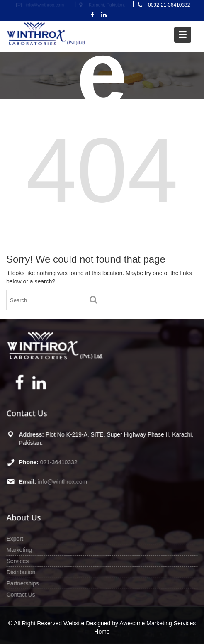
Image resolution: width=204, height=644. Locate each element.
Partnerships (24, 583)
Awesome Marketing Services (158, 623)
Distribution (22, 572)
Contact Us (22, 594)
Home (102, 632)
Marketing (20, 550)
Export (16, 539)
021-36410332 (59, 462)
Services (18, 561)
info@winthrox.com (63, 481)
